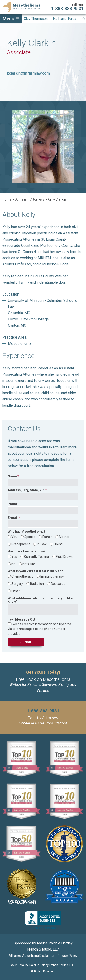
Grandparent (21, 544)
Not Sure (29, 564)
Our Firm (21, 199)
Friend (58, 544)
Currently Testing (36, 557)
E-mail (13, 518)
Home (7, 199)
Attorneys (37, 199)
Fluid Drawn (64, 557)
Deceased (58, 584)
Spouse (30, 537)
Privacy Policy (67, 956)
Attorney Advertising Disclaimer (32, 956)
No (13, 564)
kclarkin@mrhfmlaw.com (28, 73)
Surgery (17, 584)
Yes (14, 557)
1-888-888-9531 (67, 9)
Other (16, 591)
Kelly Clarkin (57, 199)
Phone (13, 504)
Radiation (37, 584)
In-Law (42, 544)
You (14, 537)
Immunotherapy (52, 576)
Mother (64, 537)
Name (12, 476)
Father (47, 537)
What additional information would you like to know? (42, 600)
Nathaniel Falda (65, 19)
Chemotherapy (22, 576)
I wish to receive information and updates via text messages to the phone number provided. (39, 629)
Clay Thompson (36, 19)
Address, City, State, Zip (26, 490)
